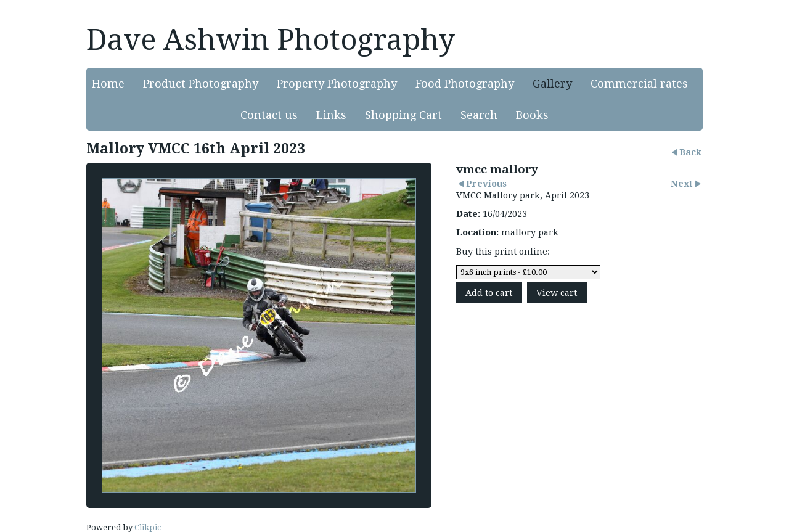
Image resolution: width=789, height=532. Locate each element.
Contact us (269, 115)
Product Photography (201, 84)
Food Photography (465, 84)
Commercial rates (639, 84)
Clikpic (148, 527)
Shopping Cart (403, 115)
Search (479, 115)
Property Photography (337, 84)
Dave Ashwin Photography (271, 40)
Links (331, 115)
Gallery (552, 84)
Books (532, 115)
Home (108, 84)
